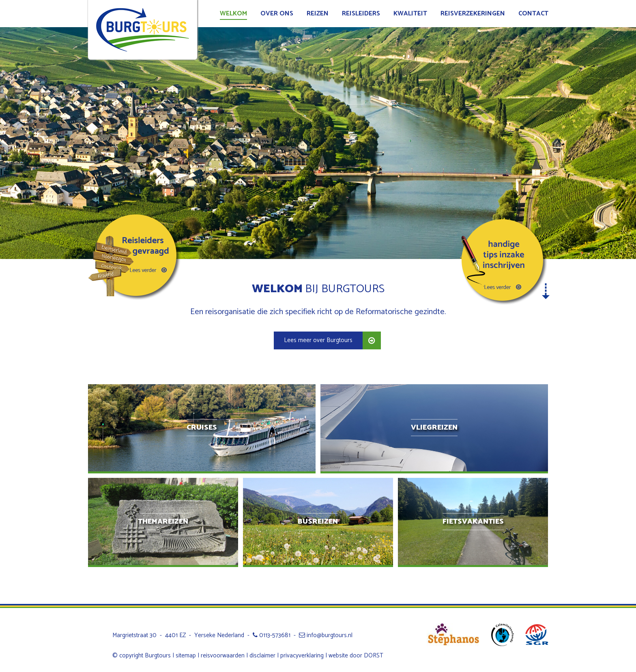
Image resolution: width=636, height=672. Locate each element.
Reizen (318, 14)
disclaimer (262, 656)
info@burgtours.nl (326, 635)
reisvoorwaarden (223, 656)
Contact (533, 14)
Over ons (277, 14)
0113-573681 (272, 635)
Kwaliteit (410, 14)
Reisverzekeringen (473, 14)
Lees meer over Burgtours (318, 340)
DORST (374, 656)
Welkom (233, 14)
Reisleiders (361, 14)
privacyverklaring (302, 656)
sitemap (186, 656)
